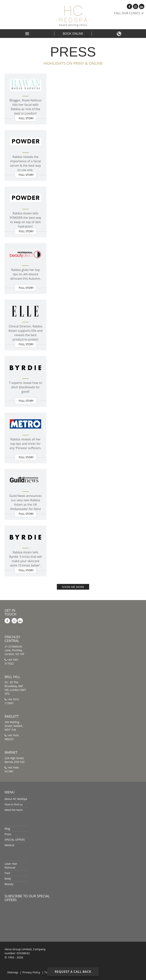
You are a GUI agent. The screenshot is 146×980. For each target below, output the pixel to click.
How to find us (14, 804)
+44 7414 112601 (12, 701)
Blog (7, 829)
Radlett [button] (12, 716)
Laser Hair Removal (11, 866)
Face (7, 873)
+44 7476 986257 (12, 737)
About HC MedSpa (16, 799)
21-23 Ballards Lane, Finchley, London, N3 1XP (14, 650)
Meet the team (14, 810)
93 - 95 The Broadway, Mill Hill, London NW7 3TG (15, 688)
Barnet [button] (11, 752)
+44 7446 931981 (12, 769)
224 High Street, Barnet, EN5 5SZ (15, 760)
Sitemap (13, 972)
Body (8, 878)
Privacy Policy (31, 972)
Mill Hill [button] (12, 677)
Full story (26, 118)
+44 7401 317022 (12, 662)
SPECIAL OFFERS (15, 840)
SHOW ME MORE (73, 587)
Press (8, 834)
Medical (9, 845)
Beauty (9, 884)
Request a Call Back (73, 972)
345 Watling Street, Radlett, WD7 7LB (14, 726)
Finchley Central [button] (12, 639)
